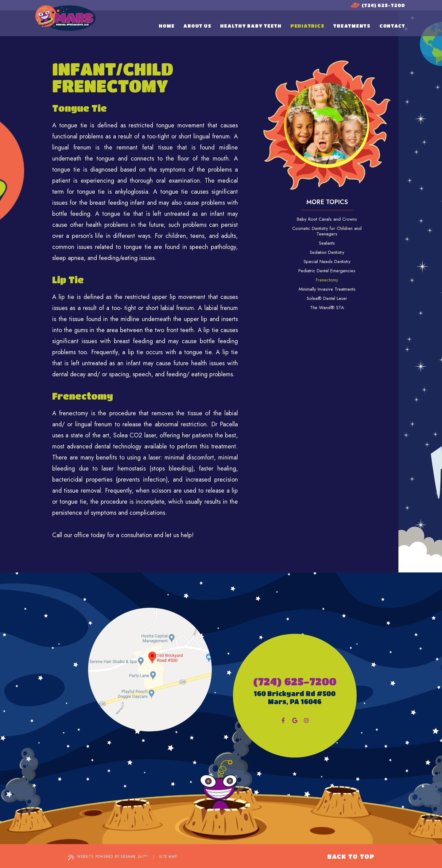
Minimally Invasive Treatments (327, 289)
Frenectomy (327, 280)
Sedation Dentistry (327, 252)
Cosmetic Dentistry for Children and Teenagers (327, 231)
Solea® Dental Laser (327, 298)
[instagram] (306, 720)
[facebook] (283, 720)
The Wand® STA (327, 308)
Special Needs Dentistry (327, 262)
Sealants (327, 243)
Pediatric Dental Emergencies (327, 271)
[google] (295, 720)
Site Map (168, 857)
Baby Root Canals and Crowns (327, 219)
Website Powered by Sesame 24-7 (108, 857)
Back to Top (351, 856)
